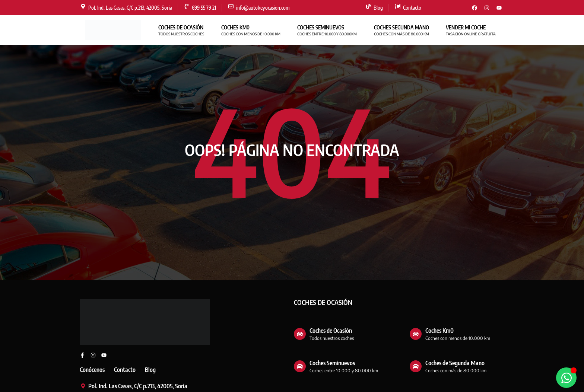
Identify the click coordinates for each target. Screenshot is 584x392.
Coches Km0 (439, 331)
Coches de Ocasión (331, 331)
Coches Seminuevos (332, 363)
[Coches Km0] (416, 334)
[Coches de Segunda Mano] (416, 366)
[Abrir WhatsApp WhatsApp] (566, 378)
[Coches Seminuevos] (300, 366)
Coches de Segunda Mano (455, 363)
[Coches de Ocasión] (300, 334)
